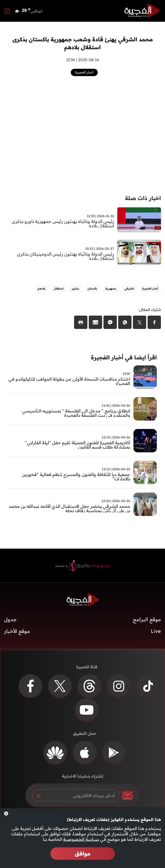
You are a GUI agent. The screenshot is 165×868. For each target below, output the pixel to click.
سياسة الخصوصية (81, 839)
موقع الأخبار (17, 631)
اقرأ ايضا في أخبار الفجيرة (124, 357)
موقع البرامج (147, 619)
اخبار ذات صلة (143, 198)
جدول (10, 619)
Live (156, 631)
